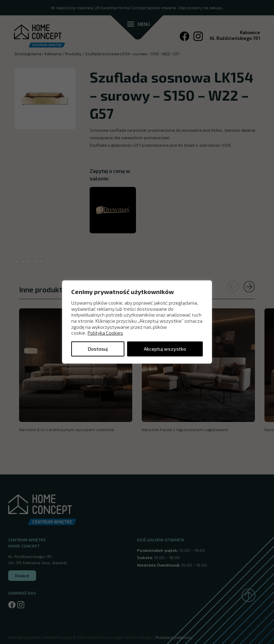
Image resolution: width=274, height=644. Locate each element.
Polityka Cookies (105, 333)
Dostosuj (98, 349)
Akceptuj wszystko (165, 349)
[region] (137, 322)
